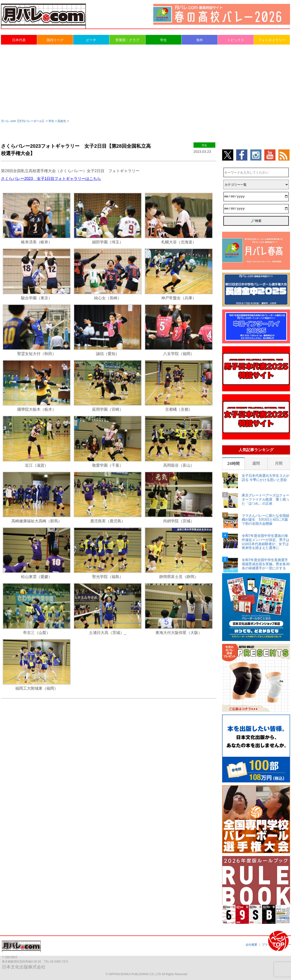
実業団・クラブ (127, 40)
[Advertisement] (145, 81)
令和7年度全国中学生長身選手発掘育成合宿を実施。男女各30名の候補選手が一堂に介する (266, 564)
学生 (163, 40)
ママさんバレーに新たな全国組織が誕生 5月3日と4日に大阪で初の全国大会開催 (266, 520)
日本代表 (19, 40)
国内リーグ (55, 40)
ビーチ (91, 40)
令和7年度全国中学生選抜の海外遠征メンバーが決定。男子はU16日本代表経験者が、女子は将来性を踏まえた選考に (266, 542)
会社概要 (251, 945)
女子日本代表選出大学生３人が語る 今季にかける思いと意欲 (266, 478)
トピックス (236, 40)
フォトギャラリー (272, 40)
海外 (200, 40)
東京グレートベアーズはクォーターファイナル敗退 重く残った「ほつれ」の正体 (266, 499)
